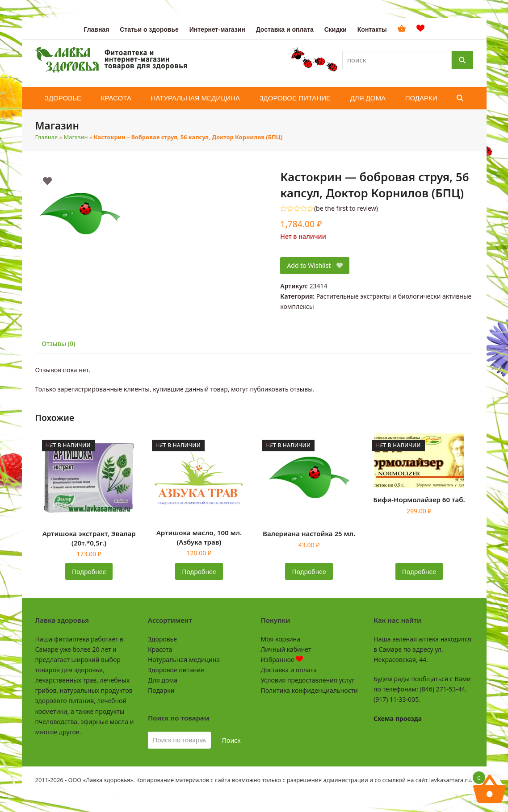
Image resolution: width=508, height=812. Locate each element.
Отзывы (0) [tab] (59, 344)
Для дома (163, 680)
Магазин (76, 137)
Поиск (231, 740)
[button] (460, 98)
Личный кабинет (286, 649)
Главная (47, 137)
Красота (160, 649)
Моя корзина (281, 639)
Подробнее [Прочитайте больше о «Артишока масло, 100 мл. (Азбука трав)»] (199, 572)
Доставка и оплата (289, 670)
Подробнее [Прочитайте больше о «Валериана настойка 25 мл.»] (309, 572)
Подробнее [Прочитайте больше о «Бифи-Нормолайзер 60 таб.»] (419, 572)
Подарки (161, 690)
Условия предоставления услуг (308, 680)
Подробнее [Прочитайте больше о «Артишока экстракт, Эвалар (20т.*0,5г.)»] (89, 572)
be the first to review (346, 208)
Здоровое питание (176, 670)
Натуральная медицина (184, 660)
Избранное (282, 660)
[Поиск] (462, 60)
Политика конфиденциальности (309, 690)
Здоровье (162, 639)
